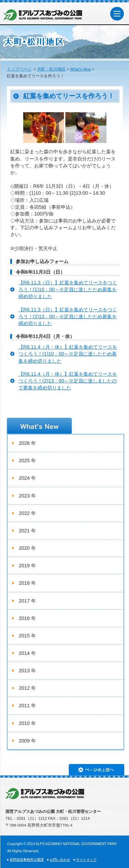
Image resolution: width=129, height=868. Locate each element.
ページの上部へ (96, 770)
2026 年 (27, 443)
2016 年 (27, 618)
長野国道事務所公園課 (27, 860)
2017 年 (27, 601)
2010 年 (27, 723)
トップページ (19, 69)
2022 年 (27, 513)
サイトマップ (86, 860)
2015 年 (27, 636)
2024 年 (27, 478)
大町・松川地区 (51, 69)
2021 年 (27, 531)
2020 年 (27, 548)
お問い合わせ (60, 860)
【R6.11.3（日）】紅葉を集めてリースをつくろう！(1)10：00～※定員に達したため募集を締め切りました (68, 289)
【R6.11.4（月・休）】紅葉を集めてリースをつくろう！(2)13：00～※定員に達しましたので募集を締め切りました (68, 381)
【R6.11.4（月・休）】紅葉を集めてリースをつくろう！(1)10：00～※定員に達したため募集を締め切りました (68, 354)
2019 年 (27, 566)
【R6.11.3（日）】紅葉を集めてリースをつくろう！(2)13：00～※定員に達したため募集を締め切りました (68, 316)
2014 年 (27, 653)
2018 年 (27, 583)
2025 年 (27, 461)
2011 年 (27, 705)
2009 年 (27, 741)
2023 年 (27, 496)
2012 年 (27, 688)
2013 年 (27, 671)
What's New (81, 69)
